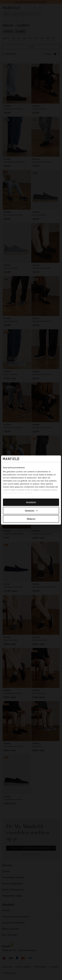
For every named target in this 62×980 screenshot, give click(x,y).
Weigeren (31, 519)
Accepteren (31, 502)
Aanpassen (31, 510)
